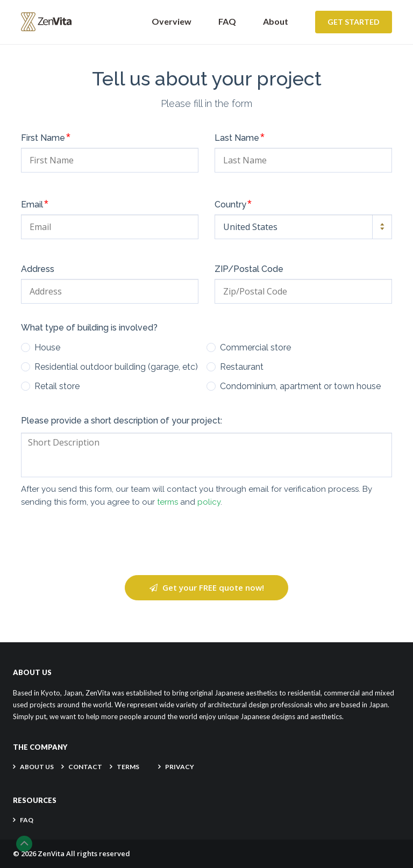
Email (35, 204)
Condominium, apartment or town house (300, 386)
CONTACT (85, 767)
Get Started (354, 22)
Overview (172, 21)
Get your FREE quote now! (207, 587)
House (47, 348)
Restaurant (242, 367)
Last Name (240, 137)
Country (233, 204)
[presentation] (206, 542)
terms (168, 502)
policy (209, 502)
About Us (37, 767)
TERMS (128, 767)
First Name (46, 137)
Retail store (57, 386)
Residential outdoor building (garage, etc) (116, 367)
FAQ (227, 21)
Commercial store (255, 348)
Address (38, 269)
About (276, 21)
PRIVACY (180, 767)
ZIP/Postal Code (249, 269)
